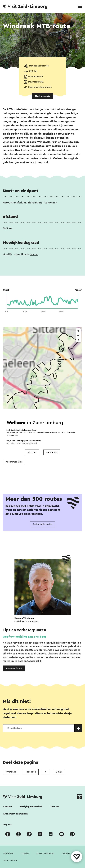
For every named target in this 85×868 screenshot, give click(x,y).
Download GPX (36, 82)
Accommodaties (14, 462)
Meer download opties (40, 87)
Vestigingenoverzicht (31, 807)
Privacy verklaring (45, 853)
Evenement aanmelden (16, 814)
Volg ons (7, 825)
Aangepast (52, 452)
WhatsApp (11, 772)
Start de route (42, 96)
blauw (34, 254)
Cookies (66, 853)
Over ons (55, 807)
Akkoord (32, 452)
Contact (8, 807)
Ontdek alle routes (42, 524)
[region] (42, 376)
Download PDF (36, 77)
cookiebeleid (31, 443)
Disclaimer (8, 853)
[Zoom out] (78, 335)
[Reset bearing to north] (78, 340)
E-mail (59, 772)
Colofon (25, 853)
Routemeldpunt (14, 668)
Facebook (31, 772)
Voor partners (10, 861)
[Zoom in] (78, 331)
